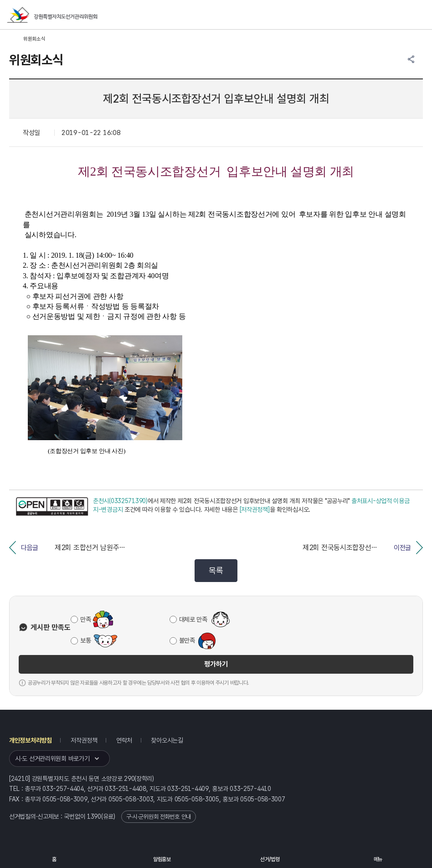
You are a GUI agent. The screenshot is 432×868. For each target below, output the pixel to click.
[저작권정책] (255, 509)
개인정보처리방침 (31, 740)
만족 (85, 619)
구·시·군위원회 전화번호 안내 (159, 817)
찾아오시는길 (167, 740)
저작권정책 (84, 740)
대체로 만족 (193, 619)
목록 (216, 570)
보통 (85, 640)
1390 (94, 816)
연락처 (124, 740)
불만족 (187, 640)
